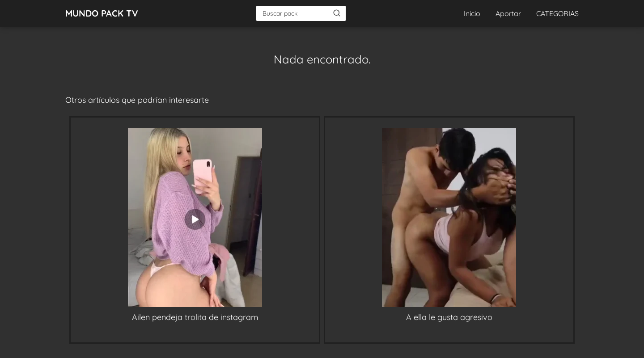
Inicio (472, 13)
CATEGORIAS (557, 13)
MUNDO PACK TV (102, 13)
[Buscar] (337, 13)
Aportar (508, 13)
